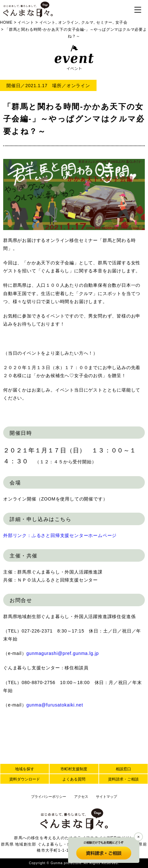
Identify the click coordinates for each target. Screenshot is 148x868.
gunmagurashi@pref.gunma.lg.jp (63, 653)
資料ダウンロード (25, 779)
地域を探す (25, 769)
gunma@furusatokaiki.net (55, 705)
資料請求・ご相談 (123, 779)
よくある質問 (74, 779)
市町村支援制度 (74, 769)
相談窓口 (123, 769)
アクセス (81, 797)
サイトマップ (106, 797)
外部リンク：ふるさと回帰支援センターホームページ (60, 535)
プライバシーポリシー (49, 797)
